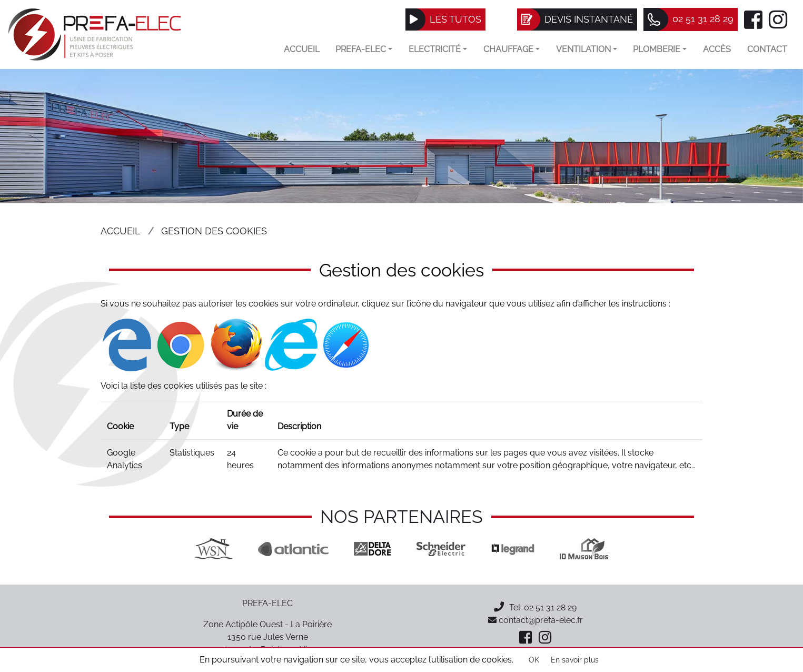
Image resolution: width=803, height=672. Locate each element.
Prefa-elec (364, 49)
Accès (717, 49)
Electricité (438, 49)
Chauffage (512, 49)
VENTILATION (587, 49)
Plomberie (660, 49)
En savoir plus (575, 660)
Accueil (302, 49)
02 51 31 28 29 (550, 607)
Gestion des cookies (214, 231)
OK (534, 660)
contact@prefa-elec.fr (536, 620)
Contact (767, 49)
